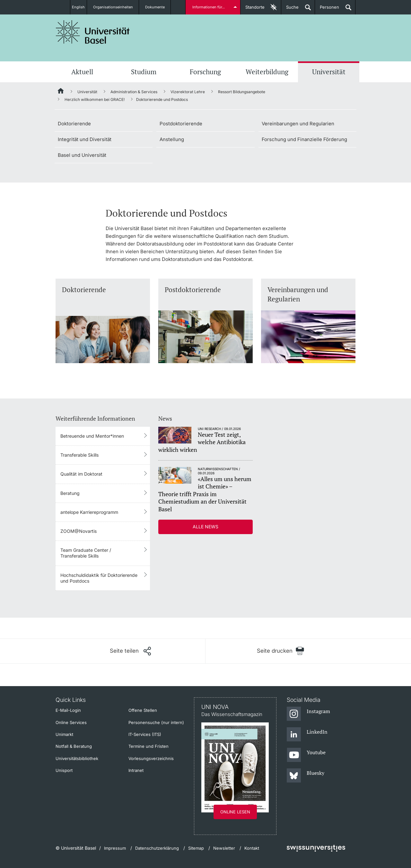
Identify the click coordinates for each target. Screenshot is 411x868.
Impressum (115, 848)
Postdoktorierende (181, 124)
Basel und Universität (82, 155)
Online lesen (235, 812)
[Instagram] (308, 714)
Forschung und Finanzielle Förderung (304, 139)
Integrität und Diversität (85, 139)
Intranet (136, 770)
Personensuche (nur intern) (156, 722)
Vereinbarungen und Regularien (298, 124)
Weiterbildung (267, 72)
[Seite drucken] (280, 651)
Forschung (205, 72)
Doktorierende (74, 124)
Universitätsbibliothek (77, 758)
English (78, 7)
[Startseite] (61, 92)
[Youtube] (306, 755)
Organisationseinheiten (116, 7)
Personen (327, 9)
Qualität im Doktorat (81, 474)
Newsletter (224, 848)
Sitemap (196, 848)
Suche (290, 9)
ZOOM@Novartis (79, 531)
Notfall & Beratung (74, 746)
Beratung (70, 493)
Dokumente (159, 7)
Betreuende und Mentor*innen (92, 436)
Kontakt (252, 848)
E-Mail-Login (68, 710)
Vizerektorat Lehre (188, 92)
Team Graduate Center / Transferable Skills (86, 553)
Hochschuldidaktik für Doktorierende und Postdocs (99, 578)
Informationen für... (210, 7)
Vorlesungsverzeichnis (151, 758)
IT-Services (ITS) (145, 734)
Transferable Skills (79, 455)
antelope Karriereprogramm (89, 512)
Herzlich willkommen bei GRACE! (95, 99)
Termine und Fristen (149, 746)
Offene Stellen (143, 710)
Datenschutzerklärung (157, 848)
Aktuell (82, 72)
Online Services (71, 722)
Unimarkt (64, 734)
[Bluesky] (306, 776)
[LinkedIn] (307, 735)
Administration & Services (134, 92)
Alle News (205, 527)
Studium (144, 72)
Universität (329, 72)
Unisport (64, 770)
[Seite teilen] (130, 651)
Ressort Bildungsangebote (242, 92)
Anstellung (172, 139)
